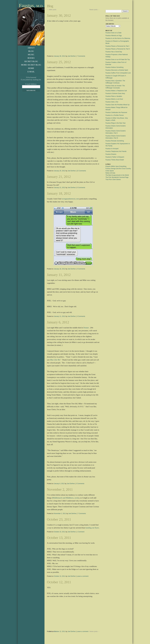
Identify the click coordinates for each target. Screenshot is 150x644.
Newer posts (94, 10)
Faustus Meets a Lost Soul (114, 99)
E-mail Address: (31, 84)
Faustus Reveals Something (115, 141)
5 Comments (81, 188)
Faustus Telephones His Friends (116, 151)
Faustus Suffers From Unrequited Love (118, 73)
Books (31, 58)
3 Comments (81, 269)
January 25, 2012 (59, 62)
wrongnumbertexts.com (70, 199)
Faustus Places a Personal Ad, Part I (117, 46)
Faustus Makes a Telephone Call (116, 91)
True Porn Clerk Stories (113, 180)
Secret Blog (31, 61)
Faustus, (31, 6)
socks (77, 498)
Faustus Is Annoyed (112, 149)
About (31, 48)
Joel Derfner (72, 56)
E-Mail (31, 72)
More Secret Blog (31, 65)
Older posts (52, 10)
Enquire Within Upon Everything (116, 166)
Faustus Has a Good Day (114, 52)
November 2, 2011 (60, 489)
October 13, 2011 (59, 538)
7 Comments (81, 56)
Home (31, 68)
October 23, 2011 (59, 519)
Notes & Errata (110, 173)
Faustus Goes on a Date (114, 33)
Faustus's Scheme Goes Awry (115, 93)
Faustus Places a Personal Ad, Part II (118, 49)
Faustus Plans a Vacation (114, 96)
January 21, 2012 (59, 177)
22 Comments (81, 171)
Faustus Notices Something (115, 67)
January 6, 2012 (58, 322)
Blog (31, 51)
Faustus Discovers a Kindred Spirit (117, 70)
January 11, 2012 (59, 275)
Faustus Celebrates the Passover (116, 112)
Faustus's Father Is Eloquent (115, 157)
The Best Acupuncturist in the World (117, 175)
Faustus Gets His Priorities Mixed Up (118, 105)
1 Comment (81, 532)
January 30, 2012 (59, 16)
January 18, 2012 (59, 193)
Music (31, 55)
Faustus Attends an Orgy (114, 36)
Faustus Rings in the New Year (116, 123)
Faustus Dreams (111, 154)
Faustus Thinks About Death (115, 160)
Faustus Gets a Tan (112, 102)
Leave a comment (83, 576)
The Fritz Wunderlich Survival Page (117, 177)
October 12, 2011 (59, 582)
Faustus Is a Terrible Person (115, 115)
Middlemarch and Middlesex (63, 498)
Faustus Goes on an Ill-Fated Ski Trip (118, 60)
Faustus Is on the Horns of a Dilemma (118, 38)
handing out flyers (92, 528)
